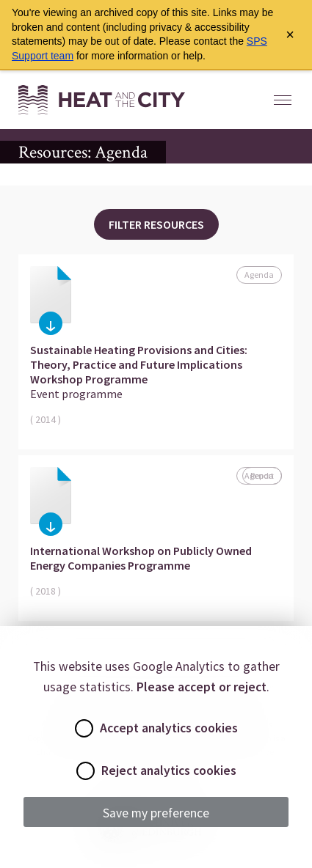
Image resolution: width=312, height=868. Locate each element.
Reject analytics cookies (156, 771)
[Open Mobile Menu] (283, 100)
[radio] (84, 728)
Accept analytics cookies (156, 728)
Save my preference (156, 813)
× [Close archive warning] (290, 34)
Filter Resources (156, 224)
